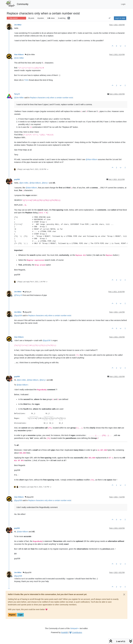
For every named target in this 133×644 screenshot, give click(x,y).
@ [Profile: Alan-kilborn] (35, 183)
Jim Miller (18, 25)
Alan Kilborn (19, 55)
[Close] (124, 594)
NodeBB (64, 632)
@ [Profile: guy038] (18, 316)
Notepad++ (75, 628)
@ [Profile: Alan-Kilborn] (92, 159)
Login (20, 615)
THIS (26, 80)
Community (23, 4)
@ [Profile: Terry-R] (18, 295)
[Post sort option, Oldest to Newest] (110, 18)
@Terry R (27, 292)
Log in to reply (120, 18)
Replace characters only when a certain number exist (51, 98)
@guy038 (27, 312)
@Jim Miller (30, 55)
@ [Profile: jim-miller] (24, 183)
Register (12, 615)
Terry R (17, 94)
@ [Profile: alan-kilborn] (31, 188)
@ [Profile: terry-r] (45, 183)
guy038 (17, 179)
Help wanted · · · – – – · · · (16, 18)
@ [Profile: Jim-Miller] (19, 58)
